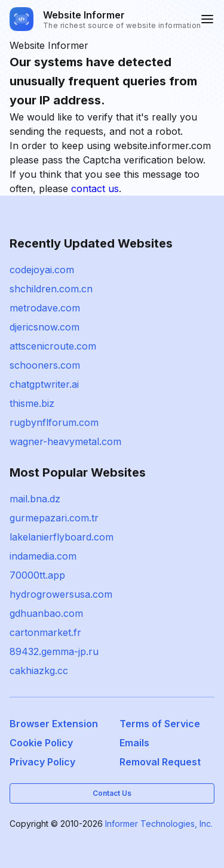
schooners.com (45, 365)
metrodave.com (45, 308)
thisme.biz (32, 403)
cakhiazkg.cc (39, 671)
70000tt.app (37, 575)
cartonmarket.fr (45, 632)
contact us (95, 189)
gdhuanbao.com (46, 613)
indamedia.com (43, 556)
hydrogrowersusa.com (61, 594)
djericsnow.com (45, 327)
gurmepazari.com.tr (54, 518)
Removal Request (160, 762)
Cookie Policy (41, 743)
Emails (134, 743)
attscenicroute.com (53, 346)
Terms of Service (160, 724)
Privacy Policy (42, 762)
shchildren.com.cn (51, 289)
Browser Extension (54, 724)
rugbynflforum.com (54, 422)
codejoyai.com (42, 270)
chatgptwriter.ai (44, 384)
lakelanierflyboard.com (62, 537)
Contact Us (112, 793)
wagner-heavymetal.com (65, 441)
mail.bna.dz (35, 499)
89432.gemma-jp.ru (54, 651)
